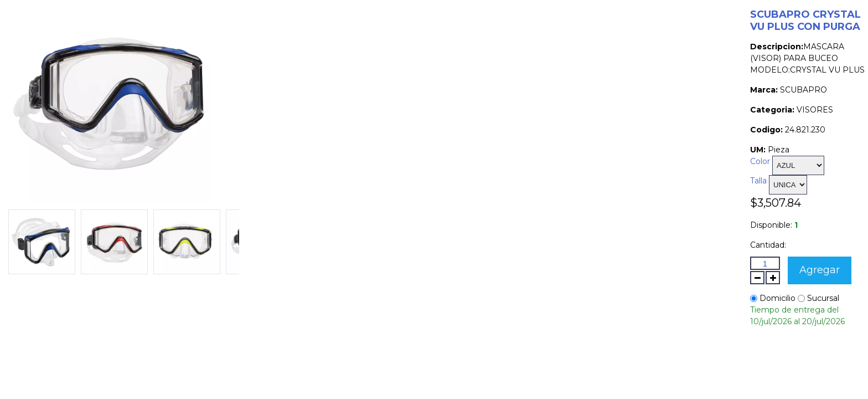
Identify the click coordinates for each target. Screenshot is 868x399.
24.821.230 (750, 118)
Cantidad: (713, 233)
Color (705, 150)
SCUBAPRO (748, 78)
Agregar (764, 258)
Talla (703, 169)
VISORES (759, 98)
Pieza (723, 138)
